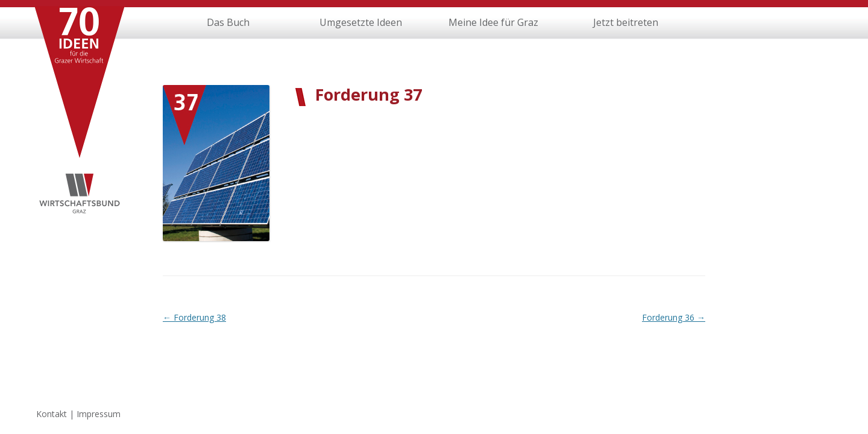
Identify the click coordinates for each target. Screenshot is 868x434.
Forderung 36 (674, 317)
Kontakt (52, 414)
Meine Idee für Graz (493, 22)
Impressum (99, 414)
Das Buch (228, 22)
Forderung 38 (194, 317)
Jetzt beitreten (626, 22)
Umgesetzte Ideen (361, 22)
